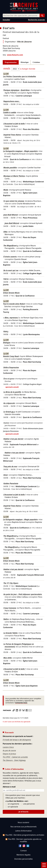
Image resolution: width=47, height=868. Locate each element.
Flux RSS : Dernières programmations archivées (23, 829)
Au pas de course (9, 744)
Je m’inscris (23, 806)
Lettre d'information (24, 825)
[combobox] (21, 15)
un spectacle (12, 801)
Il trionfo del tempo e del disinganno (17, 734)
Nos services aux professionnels (23, 820)
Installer (6, 20)
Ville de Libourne (24, 42)
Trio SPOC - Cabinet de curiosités (15, 751)
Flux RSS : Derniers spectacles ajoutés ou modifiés (23, 834)
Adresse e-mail (9, 781)
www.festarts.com (15, 55)
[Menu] (44, 865)
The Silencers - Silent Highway (14, 754)
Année (7, 69)
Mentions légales (23, 849)
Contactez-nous (21, 703)
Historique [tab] (25, 62)
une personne (28, 798)
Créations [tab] (36, 62)
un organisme (12, 798)
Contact (23, 844)
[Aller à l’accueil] (24, 11)
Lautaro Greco (8, 741)
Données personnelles (23, 853)
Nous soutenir (23, 816)
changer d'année (28, 69)
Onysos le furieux (9, 748)
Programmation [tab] (11, 62)
